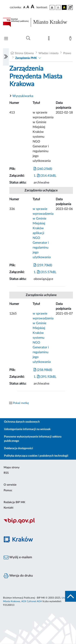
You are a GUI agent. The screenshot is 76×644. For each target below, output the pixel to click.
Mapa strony (12, 468)
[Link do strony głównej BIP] (38, 22)
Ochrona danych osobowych (22, 422)
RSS (6, 473)
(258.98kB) (43, 370)
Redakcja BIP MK (14, 502)
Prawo (67, 53)
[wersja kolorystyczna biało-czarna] (58, 7)
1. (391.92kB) (45, 377)
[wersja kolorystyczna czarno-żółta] (64, 7)
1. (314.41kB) (45, 176)
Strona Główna (24, 53)
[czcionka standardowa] (24, 7)
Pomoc (8, 490)
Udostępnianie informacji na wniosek (27, 429)
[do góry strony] (71, 596)
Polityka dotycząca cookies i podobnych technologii (36, 456)
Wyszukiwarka (23, 96)
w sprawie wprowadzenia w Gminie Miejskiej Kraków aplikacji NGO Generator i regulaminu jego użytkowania (43, 233)
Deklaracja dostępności (19, 448)
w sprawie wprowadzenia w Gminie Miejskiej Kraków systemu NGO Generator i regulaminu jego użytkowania (43, 338)
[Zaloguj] (71, 39)
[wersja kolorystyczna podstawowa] (52, 7)
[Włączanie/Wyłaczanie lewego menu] (6, 57)
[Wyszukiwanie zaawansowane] (28, 38)
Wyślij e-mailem (18, 557)
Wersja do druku (18, 576)
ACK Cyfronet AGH (32, 601)
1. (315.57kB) (45, 272)
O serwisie (10, 485)
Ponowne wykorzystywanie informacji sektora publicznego (33, 439)
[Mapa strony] (50, 39)
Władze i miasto (49, 53)
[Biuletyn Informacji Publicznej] (38, 523)
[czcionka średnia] (28, 7)
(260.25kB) (43, 169)
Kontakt (9, 508)
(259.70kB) (43, 265)
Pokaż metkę (21, 403)
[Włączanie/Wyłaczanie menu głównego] (6, 39)
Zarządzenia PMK (26, 58)
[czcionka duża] (33, 7)
